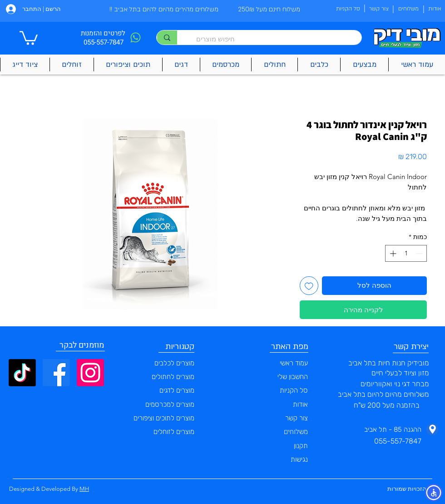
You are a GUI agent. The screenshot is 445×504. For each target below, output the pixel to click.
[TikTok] (22, 373)
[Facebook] (56, 373)
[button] (29, 37)
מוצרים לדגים (177, 390)
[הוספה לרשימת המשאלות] (309, 286)
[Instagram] (90, 373)
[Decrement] (420, 253)
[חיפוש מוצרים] (274, 39)
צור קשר (297, 418)
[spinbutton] (406, 253)
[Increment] (392, 253)
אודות (300, 404)
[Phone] (135, 37)
